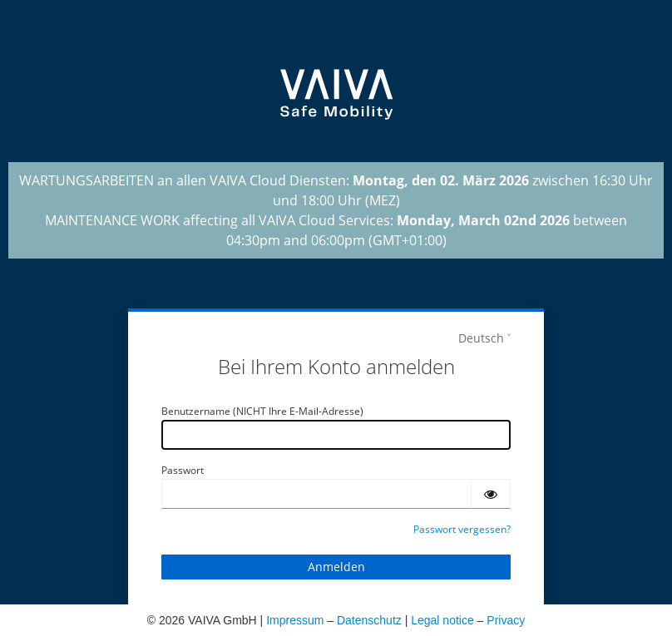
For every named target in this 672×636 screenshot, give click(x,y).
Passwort (183, 470)
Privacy (506, 620)
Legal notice (442, 620)
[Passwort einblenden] (491, 494)
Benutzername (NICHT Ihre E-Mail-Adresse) (262, 411)
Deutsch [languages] (481, 338)
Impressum (295, 620)
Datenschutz (369, 620)
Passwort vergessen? (462, 529)
